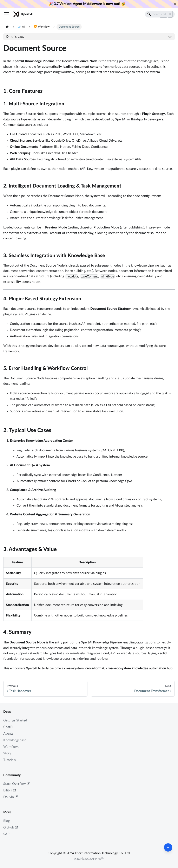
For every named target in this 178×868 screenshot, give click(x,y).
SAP (6, 834)
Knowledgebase (15, 740)
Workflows (11, 747)
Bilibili (10, 791)
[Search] (160, 14)
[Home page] (7, 27)
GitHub (11, 828)
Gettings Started (15, 720)
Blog (6, 821)
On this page (15, 37)
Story (7, 753)
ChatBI (8, 727)
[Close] (175, 4)
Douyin (10, 797)
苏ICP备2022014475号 (89, 859)
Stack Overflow (16, 784)
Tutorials (9, 760)
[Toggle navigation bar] (6, 14)
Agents (8, 734)
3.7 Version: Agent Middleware (78, 4)
